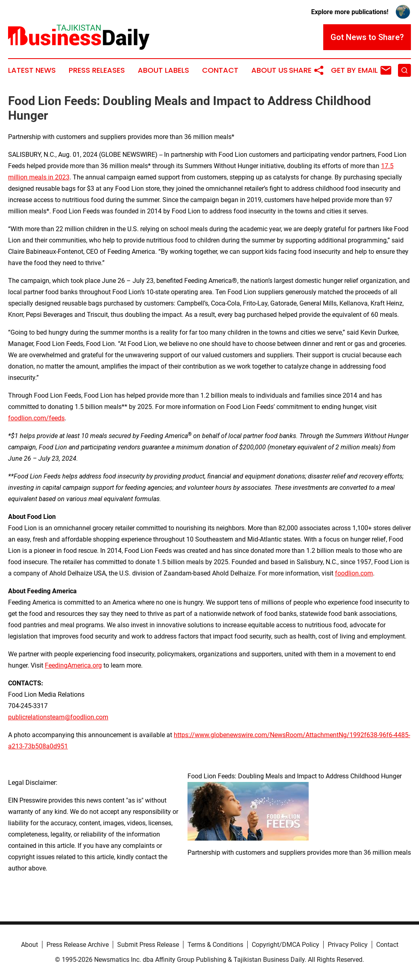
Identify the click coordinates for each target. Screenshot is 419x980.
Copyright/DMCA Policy (285, 945)
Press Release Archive (78, 945)
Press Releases (97, 70)
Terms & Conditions (215, 945)
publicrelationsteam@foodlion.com (58, 717)
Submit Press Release (148, 945)
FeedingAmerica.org (73, 665)
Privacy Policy (348, 945)
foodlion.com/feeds (36, 418)
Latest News (32, 70)
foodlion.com (354, 573)
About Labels (163, 70)
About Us (270, 70)
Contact (220, 70)
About (29, 945)
